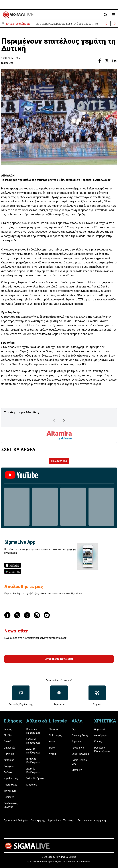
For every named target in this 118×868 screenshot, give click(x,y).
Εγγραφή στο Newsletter (59, 659)
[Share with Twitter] (107, 61)
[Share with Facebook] (100, 61)
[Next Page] (64, 421)
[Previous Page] (54, 421)
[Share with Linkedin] (114, 61)
